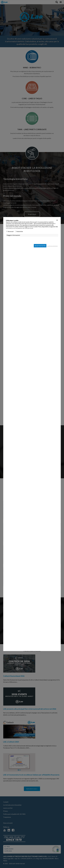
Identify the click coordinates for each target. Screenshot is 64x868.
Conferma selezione (52, 246)
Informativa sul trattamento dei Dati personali (19, 228)
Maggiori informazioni (13, 235)
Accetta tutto (40, 246)
